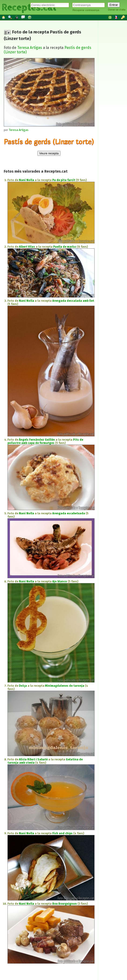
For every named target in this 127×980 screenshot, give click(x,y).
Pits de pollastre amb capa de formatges (45, 441)
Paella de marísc (65, 247)
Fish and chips (62, 833)
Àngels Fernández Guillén (37, 440)
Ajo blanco (60, 581)
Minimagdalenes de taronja (65, 686)
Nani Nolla (26, 180)
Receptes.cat (29, 7)
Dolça (23, 686)
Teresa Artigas (30, 48)
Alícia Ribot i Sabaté (33, 759)
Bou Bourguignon (65, 904)
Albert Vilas (27, 247)
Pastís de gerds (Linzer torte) (49, 142)
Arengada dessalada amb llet (73, 301)
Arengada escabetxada (69, 513)
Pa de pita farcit (64, 180)
